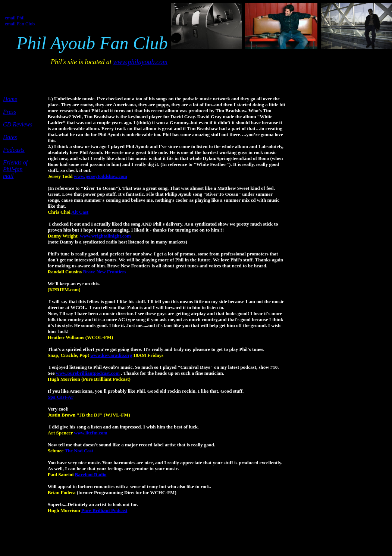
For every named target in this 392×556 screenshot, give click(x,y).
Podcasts (14, 150)
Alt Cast (80, 212)
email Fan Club (20, 24)
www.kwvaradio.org (111, 355)
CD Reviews (18, 124)
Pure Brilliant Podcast (104, 510)
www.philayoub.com (140, 62)
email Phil (15, 18)
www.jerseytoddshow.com (101, 176)
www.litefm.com (91, 433)
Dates (10, 137)
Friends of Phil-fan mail (15, 169)
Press (10, 112)
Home (10, 99)
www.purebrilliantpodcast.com (88, 373)
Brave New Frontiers (104, 272)
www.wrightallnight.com (105, 236)
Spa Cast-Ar (61, 397)
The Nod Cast (79, 451)
